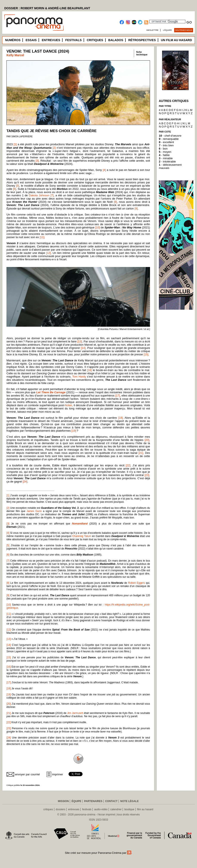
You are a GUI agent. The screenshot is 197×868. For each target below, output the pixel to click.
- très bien (166, 145)
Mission (63, 801)
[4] (104, 170)
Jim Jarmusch (75, 713)
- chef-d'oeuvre (170, 136)
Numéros (13, 40)
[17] (118, 396)
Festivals (73, 40)
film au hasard (145, 809)
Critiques (95, 40)
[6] (14, 189)
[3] (37, 161)
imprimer (58, 774)
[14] (83, 348)
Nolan (68, 405)
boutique (129, 809)
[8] (115, 202)
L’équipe (168, 30)
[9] (136, 208)
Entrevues (51, 40)
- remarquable (169, 139)
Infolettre (152, 30)
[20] (147, 440)
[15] (146, 354)
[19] (74, 431)
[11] (42, 237)
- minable (166, 158)
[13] (80, 341)
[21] (141, 453)
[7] (52, 195)
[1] (15, 144)
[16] (89, 370)
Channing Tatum (82, 536)
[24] (25, 482)
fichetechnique (142, 53)
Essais (31, 40)
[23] (147, 475)
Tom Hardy (79, 377)
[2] (54, 148)
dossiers (60, 809)
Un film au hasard (176, 40)
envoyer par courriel (27, 774)
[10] (98, 227)
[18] (120, 418)
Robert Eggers (136, 583)
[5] (17, 186)
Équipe (76, 801)
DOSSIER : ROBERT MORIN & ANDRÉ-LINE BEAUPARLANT (47, 8)
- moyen (165, 152)
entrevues (74, 809)
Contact (111, 801)
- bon (163, 149)
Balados (116, 40)
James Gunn (34, 511)
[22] (128, 465)
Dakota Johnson (39, 195)
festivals (87, 809)
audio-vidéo (101, 809)
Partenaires (93, 801)
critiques (48, 809)
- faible (164, 155)
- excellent (166, 142)
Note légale (129, 801)
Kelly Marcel (15, 55)
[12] (48, 253)
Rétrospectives (142, 40)
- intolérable (167, 162)
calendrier (116, 809)
